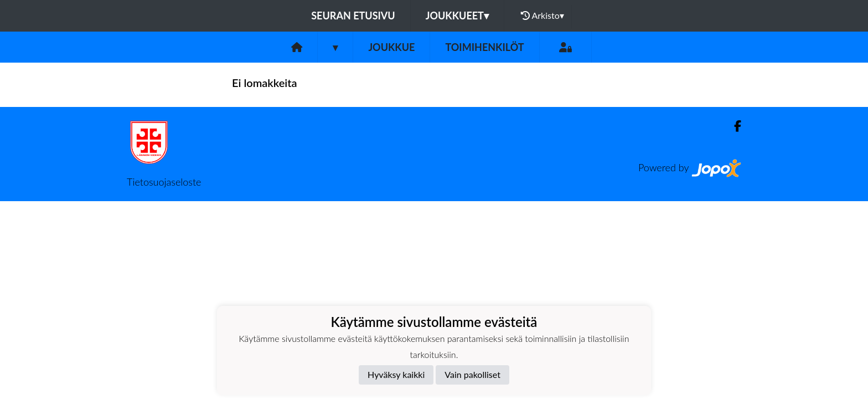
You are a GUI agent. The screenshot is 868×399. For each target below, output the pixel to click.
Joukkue (391, 47)
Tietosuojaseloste (164, 182)
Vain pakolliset (472, 374)
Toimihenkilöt (484, 47)
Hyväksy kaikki (396, 374)
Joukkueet (457, 16)
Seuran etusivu (353, 16)
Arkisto (542, 16)
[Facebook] (733, 126)
